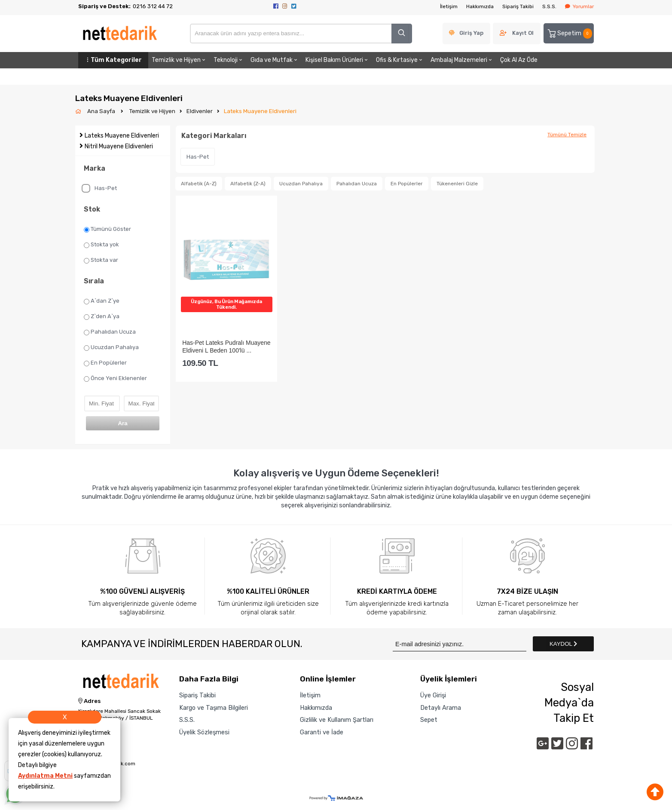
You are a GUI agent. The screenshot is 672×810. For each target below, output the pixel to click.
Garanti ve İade (322, 732)
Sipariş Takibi (518, 6)
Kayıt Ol (523, 33)
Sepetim (569, 34)
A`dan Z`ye (102, 301)
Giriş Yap (471, 33)
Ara (122, 423)
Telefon (90, 730)
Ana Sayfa (102, 111)
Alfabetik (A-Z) (199, 184)
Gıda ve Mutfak (275, 60)
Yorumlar (579, 6)
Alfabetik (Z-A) (248, 184)
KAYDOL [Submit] (563, 644)
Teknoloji (229, 60)
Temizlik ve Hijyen (179, 60)
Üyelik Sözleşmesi (204, 732)
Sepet (429, 720)
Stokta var (101, 260)
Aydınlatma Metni (45, 776)
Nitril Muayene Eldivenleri (119, 146)
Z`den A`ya (102, 316)
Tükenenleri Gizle (457, 184)
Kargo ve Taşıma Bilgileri (214, 708)
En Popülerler (105, 363)
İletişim (449, 6)
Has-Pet (99, 188)
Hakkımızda (480, 6)
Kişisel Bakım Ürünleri (337, 60)
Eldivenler (200, 111)
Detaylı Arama (441, 708)
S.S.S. (549, 6)
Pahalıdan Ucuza (110, 332)
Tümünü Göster (107, 229)
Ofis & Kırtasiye (400, 60)
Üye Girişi (433, 695)
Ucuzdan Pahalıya (111, 347)
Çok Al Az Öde (519, 60)
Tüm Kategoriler (113, 60)
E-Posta (90, 753)
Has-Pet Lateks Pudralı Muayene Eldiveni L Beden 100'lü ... (226, 346)
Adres (89, 701)
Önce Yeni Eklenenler (115, 378)
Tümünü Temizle (567, 135)
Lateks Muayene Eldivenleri (260, 111)
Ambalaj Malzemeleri (462, 60)
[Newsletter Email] (460, 644)
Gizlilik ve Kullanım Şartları (337, 720)
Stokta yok (101, 245)
